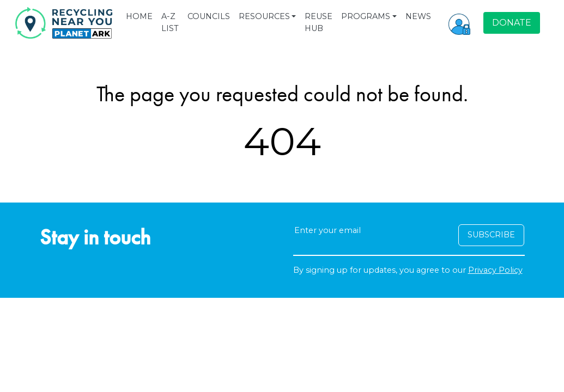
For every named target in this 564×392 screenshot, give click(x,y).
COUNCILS (209, 16)
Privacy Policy (495, 270)
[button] (459, 23)
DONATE (512, 23)
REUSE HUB (319, 22)
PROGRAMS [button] (366, 16)
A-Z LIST (170, 22)
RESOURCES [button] (264, 16)
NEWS (418, 16)
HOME (139, 16)
